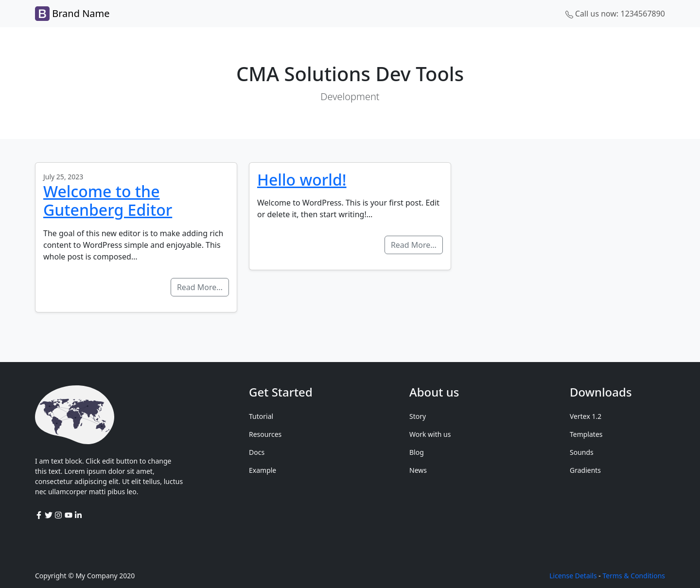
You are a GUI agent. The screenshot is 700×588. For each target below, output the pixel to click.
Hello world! (302, 180)
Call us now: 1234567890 (615, 14)
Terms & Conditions (634, 576)
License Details (573, 576)
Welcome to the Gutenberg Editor (108, 200)
